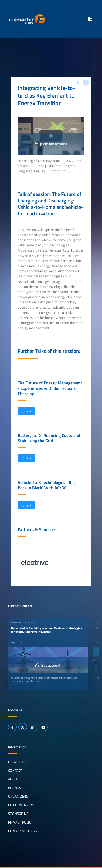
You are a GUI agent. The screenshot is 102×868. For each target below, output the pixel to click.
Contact (15, 770)
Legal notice (19, 762)
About (13, 779)
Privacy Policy (20, 822)
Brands (14, 788)
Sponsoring (18, 814)
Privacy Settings (22, 831)
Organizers (18, 796)
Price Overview (21, 805)
